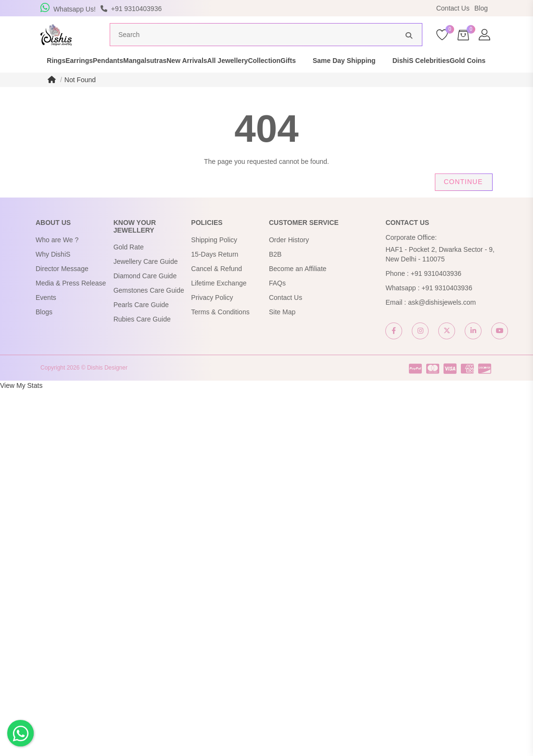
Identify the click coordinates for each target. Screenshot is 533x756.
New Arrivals (229, 74)
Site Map (282, 330)
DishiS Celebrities (51, 84)
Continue (463, 200)
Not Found (80, 98)
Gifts (381, 74)
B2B (275, 273)
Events (46, 316)
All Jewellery (287, 74)
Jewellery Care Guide (146, 280)
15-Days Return (215, 273)
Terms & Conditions (220, 330)
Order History (289, 258)
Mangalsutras (171, 74)
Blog (481, 8)
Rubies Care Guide (142, 337)
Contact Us (453, 8)
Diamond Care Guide (145, 294)
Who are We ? (57, 258)
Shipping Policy (214, 258)
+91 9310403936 (436, 292)
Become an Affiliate (298, 287)
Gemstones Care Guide (149, 309)
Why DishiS (53, 273)
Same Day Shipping (438, 74)
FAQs (277, 301)
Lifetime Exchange (219, 301)
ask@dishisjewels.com (442, 321)
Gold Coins (114, 84)
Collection (341, 74)
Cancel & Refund (216, 287)
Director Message (62, 287)
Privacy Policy (212, 316)
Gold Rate (129, 265)
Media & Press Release (71, 301)
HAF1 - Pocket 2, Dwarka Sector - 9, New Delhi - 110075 (440, 273)
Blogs (44, 330)
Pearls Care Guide (141, 323)
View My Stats (21, 404)
